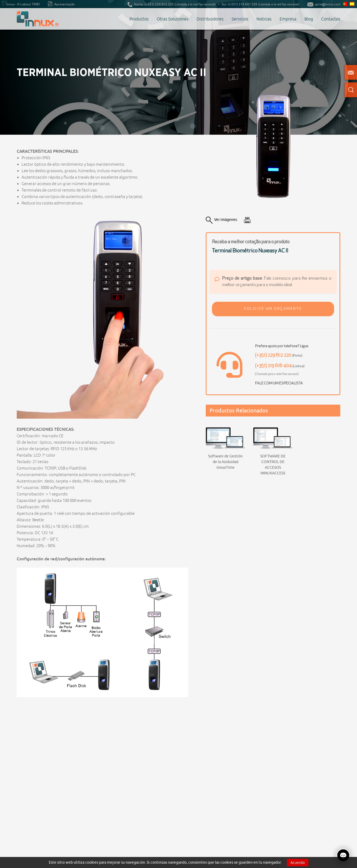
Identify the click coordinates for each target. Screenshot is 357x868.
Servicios (240, 19)
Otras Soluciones (173, 19)
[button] (273, 309)
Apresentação (61, 4)
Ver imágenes (221, 220)
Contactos (331, 19)
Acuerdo (298, 863)
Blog (309, 19)
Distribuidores (210, 19)
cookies (92, 862)
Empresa (288, 19)
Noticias (264, 19)
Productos (139, 19)
